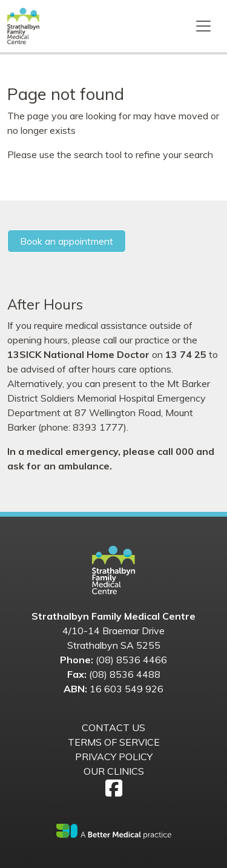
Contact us (113, 727)
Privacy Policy (114, 757)
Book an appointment (67, 241)
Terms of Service (114, 742)
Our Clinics (114, 771)
